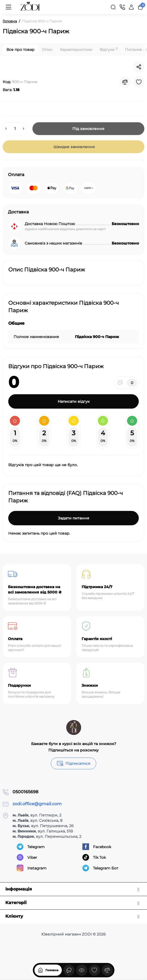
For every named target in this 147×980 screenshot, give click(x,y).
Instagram (32, 868)
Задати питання (74, 518)
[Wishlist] (139, 82)
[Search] (113, 7)
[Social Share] (139, 67)
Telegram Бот (100, 868)
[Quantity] (15, 129)
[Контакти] (122, 7)
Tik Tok (94, 857)
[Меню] (9, 7)
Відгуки (109, 49)
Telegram (31, 847)
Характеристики (76, 50)
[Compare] (125, 82)
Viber (27, 857)
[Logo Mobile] (30, 7)
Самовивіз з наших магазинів (53, 243)
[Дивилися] (69, 970)
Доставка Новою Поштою (50, 224)
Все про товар (20, 50)
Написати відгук (74, 401)
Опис (47, 50)
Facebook (97, 847)
